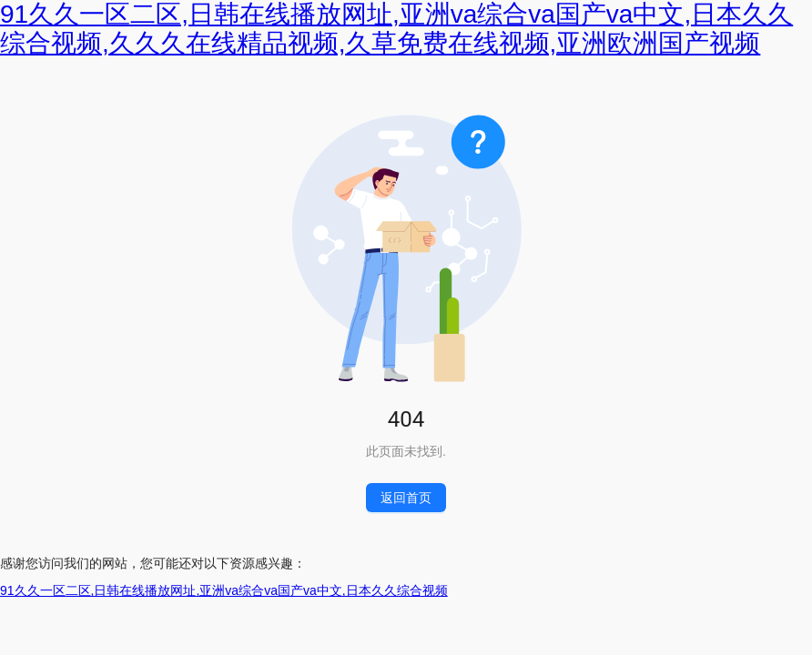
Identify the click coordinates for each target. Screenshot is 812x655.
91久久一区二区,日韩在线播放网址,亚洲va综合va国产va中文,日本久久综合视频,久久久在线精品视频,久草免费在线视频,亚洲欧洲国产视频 (396, 29)
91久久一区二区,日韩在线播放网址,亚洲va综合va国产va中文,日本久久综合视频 (224, 590)
